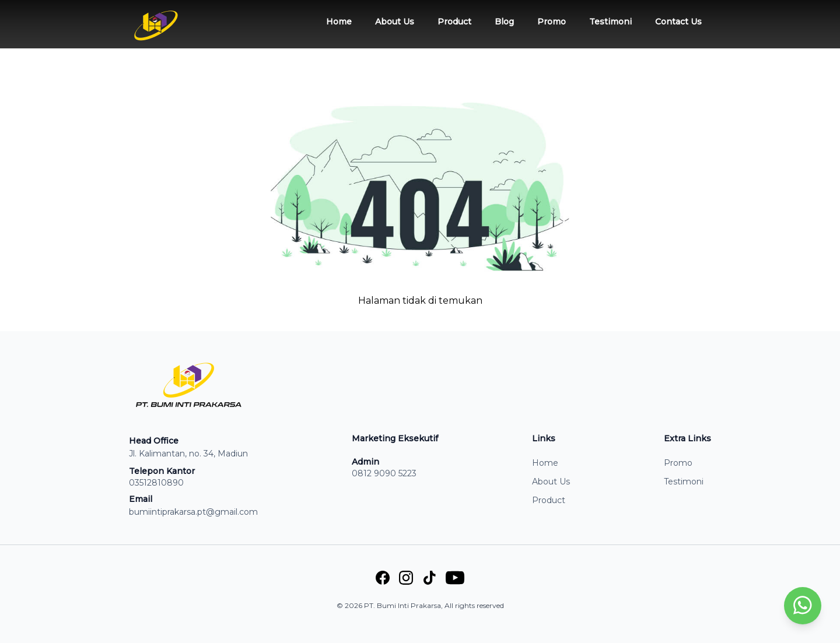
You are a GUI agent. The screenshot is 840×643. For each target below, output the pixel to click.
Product (454, 22)
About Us (395, 22)
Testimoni (610, 22)
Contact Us (678, 22)
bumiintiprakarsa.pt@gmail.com (193, 512)
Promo (552, 22)
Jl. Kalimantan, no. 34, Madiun (188, 454)
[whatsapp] (803, 606)
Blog (504, 22)
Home (339, 22)
